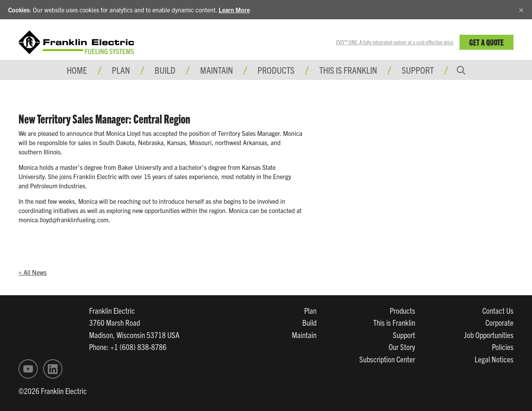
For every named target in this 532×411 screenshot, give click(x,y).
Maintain (304, 335)
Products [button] (276, 70)
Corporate (499, 322)
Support (418, 70)
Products (402, 310)
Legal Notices (494, 359)
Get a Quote (487, 42)
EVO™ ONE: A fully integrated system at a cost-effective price (395, 42)
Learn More (234, 10)
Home (77, 70)
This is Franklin (348, 70)
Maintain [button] (216, 70)
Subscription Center (387, 359)
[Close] (521, 9)
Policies (503, 347)
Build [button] (165, 70)
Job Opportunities (489, 335)
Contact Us (498, 310)
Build (309, 322)
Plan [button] (121, 70)
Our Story (402, 347)
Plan (310, 310)
